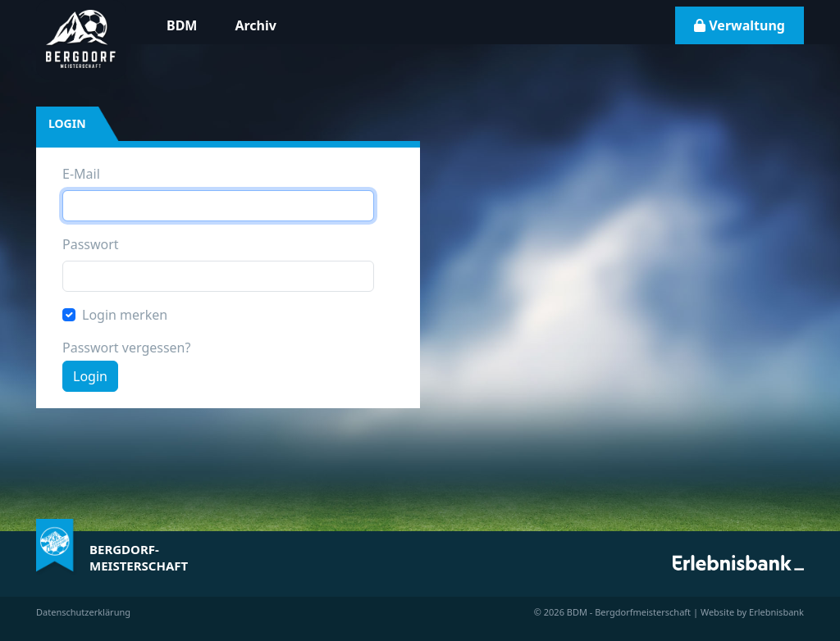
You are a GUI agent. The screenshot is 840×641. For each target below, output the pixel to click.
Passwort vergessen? (126, 348)
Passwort (91, 244)
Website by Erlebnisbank (752, 612)
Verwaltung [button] (740, 25)
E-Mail (81, 174)
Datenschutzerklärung (83, 612)
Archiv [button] (255, 25)
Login (90, 376)
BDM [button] (182, 25)
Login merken (125, 315)
